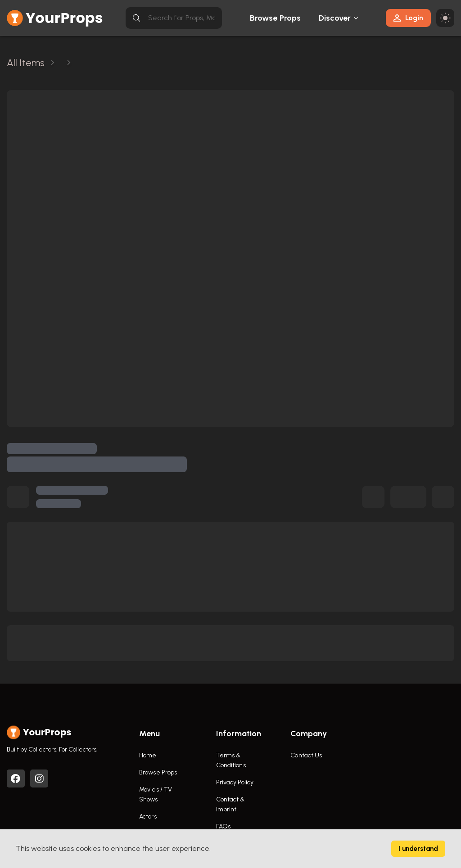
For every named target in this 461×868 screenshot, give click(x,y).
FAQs (223, 826)
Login (408, 18)
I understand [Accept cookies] (418, 849)
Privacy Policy (235, 782)
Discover (335, 18)
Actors (148, 817)
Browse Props (275, 18)
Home (148, 755)
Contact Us (306, 755)
